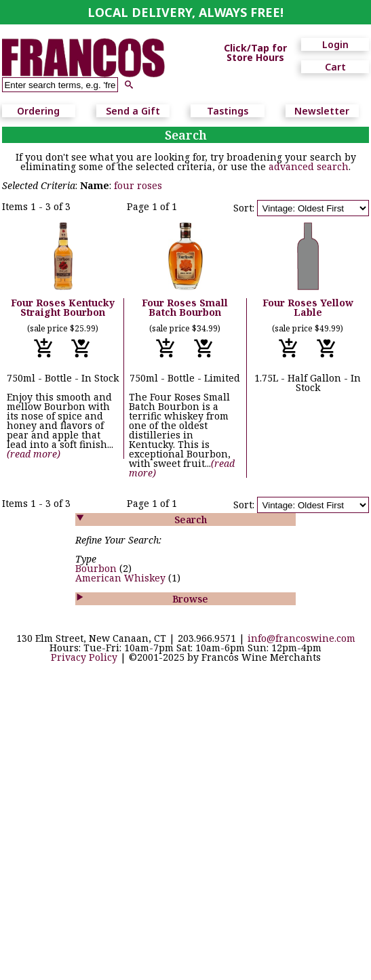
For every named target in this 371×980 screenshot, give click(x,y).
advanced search (309, 166)
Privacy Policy (84, 657)
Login (335, 44)
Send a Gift (133, 111)
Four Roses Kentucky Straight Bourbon (63, 307)
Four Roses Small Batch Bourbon (185, 307)
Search (191, 519)
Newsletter (322, 111)
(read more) (34, 454)
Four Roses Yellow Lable (308, 307)
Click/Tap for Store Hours (255, 53)
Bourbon (97, 568)
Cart (335, 67)
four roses (138, 185)
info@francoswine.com (301, 638)
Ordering (38, 111)
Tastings (228, 111)
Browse (190, 599)
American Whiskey (122, 578)
